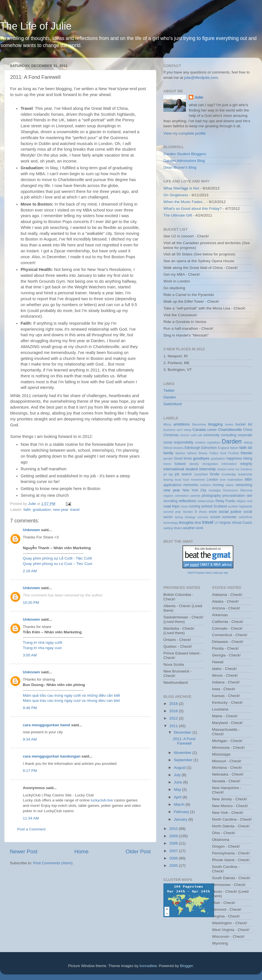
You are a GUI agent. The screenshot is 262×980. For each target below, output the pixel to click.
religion (241, 501)
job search (183, 474)
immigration (210, 464)
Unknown (31, 530)
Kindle (215, 474)
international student (181, 469)
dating (248, 442)
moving (218, 485)
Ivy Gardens (244, 469)
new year (61, 510)
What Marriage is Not (181, 188)
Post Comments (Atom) (53, 863)
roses (184, 506)
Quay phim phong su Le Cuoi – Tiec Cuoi (57, 564)
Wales (178, 528)
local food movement (190, 480)
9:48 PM (30, 708)
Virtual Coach (242, 523)
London (213, 480)
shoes (203, 512)
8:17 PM (30, 771)
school (207, 506)
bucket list (244, 424)
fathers (192, 453)
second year (172, 512)
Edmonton (209, 448)
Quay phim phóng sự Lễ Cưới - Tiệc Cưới (57, 558)
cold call (196, 435)
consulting (229, 435)
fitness (203, 453)
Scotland (220, 506)
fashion (180, 453)
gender (168, 458)
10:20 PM (31, 603)
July (178, 775)
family (168, 453)
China (248, 430)
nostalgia (215, 490)
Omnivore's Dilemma (237, 490)
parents (196, 496)
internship (207, 469)
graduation (42, 510)
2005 (174, 866)
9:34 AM (30, 739)
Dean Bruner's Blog (180, 167)
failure (234, 448)
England (223, 448)
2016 (174, 711)
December (183, 732)
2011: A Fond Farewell (184, 741)
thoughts (186, 523)
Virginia (225, 523)
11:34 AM (31, 818)
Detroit (168, 448)
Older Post (138, 851)
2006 (174, 858)
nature (230, 485)
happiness (234, 458)
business (169, 430)
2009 (174, 836)
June (178, 782)
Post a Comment (31, 829)
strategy (190, 517)
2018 (174, 704)
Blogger (186, 966)
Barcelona (199, 424)
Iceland (180, 464)
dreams (178, 448)
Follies (214, 453)
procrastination (234, 496)
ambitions (182, 424)
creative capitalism (208, 442)
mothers (206, 485)
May (178, 789)
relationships (206, 501)
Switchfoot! (173, 404)
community (211, 435)
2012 (174, 718)
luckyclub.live (102, 800)
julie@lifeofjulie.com (201, 78)
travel (75, 510)
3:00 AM (30, 655)
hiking (248, 458)
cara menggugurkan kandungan (52, 756)
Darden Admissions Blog (184, 161)
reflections (187, 501)
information (229, 464)
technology (171, 523)
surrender (229, 517)
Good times (183, 458)
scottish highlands (240, 506)
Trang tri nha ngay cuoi (42, 648)
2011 (174, 726)
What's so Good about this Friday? (193, 209)
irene (231, 469)
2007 (174, 851)
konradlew (148, 966)
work (200, 528)
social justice (230, 512)
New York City (195, 490)
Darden (170, 397)
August (180, 768)
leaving (168, 480)
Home (81, 851)
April (178, 797)
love (223, 480)
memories (191, 485)
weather (189, 528)
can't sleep (184, 430)
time (198, 523)
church (185, 435)
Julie (199, 97)
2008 (174, 843)
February (182, 812)
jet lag (168, 474)
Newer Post (24, 851)
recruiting (170, 501)
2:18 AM (30, 571)
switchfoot (245, 517)
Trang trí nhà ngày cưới (42, 642)
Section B (190, 512)
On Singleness (176, 195)
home (167, 464)
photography (211, 496)
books (229, 424)
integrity (246, 464)
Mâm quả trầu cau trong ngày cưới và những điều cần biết (71, 695)
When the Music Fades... (184, 202)
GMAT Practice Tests (199, 573)
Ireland (222, 469)
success (203, 517)
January (181, 819)
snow (213, 512)
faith (27, 510)
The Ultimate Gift (178, 215)
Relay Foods (225, 501)
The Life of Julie (36, 26)
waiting (168, 528)
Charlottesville (230, 430)
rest (250, 501)
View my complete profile (185, 133)
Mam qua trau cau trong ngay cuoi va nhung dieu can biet (71, 701)
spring (179, 517)
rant (249, 496)
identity (194, 464)
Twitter (169, 390)
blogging (215, 424)
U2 (217, 523)
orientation (182, 496)
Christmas (171, 435)
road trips (171, 506)
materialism (235, 480)
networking (244, 485)
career (212, 430)
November (183, 753)
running (195, 506)
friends (247, 453)
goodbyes (201, 458)
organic (168, 496)
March (180, 804)
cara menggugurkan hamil (46, 725)
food (223, 453)
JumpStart (201, 474)
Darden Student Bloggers (185, 154)
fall (250, 448)
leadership (245, 474)
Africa (167, 424)
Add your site (220, 573)
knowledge (229, 474)
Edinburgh (192, 448)
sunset (215, 517)
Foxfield (234, 453)
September (184, 760)
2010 (174, 829)
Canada (199, 430)
